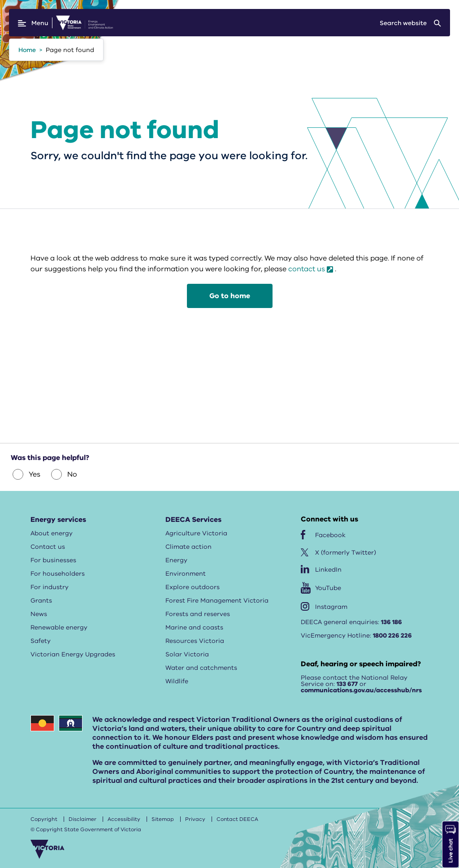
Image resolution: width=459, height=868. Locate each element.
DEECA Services (193, 520)
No (64, 474)
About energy (52, 533)
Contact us (48, 547)
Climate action (188, 547)
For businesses (53, 560)
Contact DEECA (237, 819)
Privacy (195, 819)
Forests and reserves (198, 614)
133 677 (347, 684)
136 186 (392, 622)
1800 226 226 (392, 636)
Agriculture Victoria (196, 533)
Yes (26, 474)
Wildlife (177, 681)
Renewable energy (59, 627)
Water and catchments (201, 668)
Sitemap (163, 819)
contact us (307, 269)
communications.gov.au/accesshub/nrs (361, 690)
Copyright (44, 819)
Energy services (58, 520)
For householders (58, 574)
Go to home (230, 296)
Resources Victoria (195, 641)
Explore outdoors (193, 587)
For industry (50, 587)
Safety (41, 641)
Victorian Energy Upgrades (73, 654)
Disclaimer (82, 819)
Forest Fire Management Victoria (217, 601)
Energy (176, 560)
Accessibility (124, 819)
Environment (186, 574)
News (39, 614)
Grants (41, 601)
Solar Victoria (187, 654)
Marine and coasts (194, 627)
